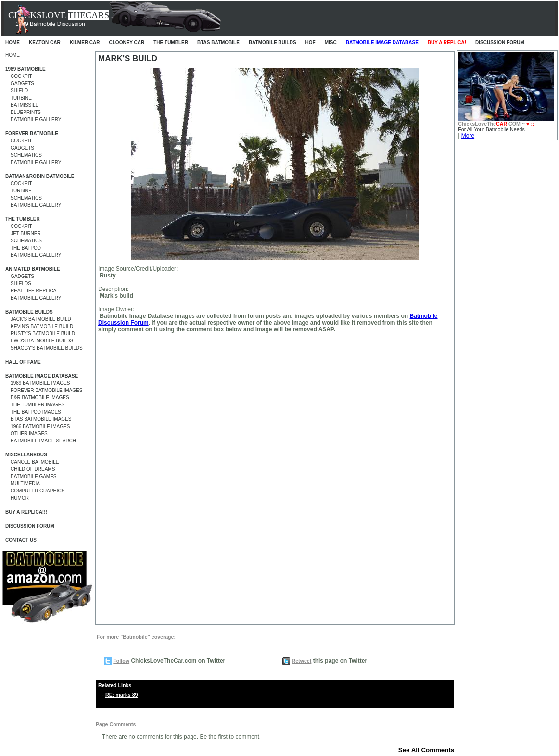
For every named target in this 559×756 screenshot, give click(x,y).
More (468, 136)
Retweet (301, 661)
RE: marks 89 (122, 695)
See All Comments (426, 750)
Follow (121, 661)
